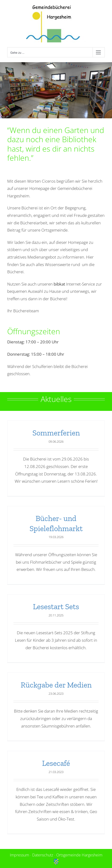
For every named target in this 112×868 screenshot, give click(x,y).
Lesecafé (56, 763)
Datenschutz (43, 855)
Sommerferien (56, 433)
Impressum (19, 855)
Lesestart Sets (56, 607)
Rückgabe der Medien (56, 685)
